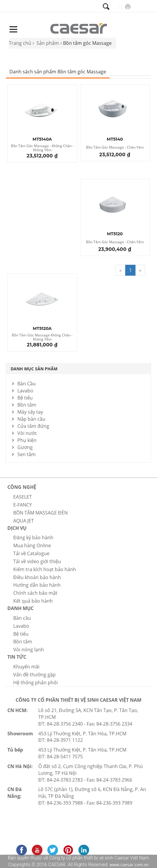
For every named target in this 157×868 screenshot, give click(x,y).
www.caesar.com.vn (129, 865)
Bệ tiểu (25, 398)
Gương (25, 447)
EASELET (23, 497)
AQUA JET (24, 521)
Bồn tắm (27, 405)
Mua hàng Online (32, 545)
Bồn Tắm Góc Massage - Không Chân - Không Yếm (42, 148)
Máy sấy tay (30, 412)
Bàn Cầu (27, 384)
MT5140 (115, 139)
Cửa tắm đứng (33, 426)
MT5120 (115, 234)
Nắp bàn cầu (31, 419)
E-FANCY (23, 505)
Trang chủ (20, 43)
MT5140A (42, 139)
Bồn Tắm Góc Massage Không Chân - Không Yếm (42, 337)
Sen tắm (27, 454)
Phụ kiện (27, 440)
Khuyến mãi (26, 667)
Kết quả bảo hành (33, 601)
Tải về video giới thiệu (37, 561)
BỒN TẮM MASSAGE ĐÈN (41, 513)
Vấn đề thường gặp (34, 675)
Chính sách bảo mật (35, 593)
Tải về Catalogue (31, 553)
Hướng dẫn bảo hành (37, 585)
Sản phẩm (48, 43)
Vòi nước (27, 433)
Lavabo (25, 391)
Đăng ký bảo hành (33, 537)
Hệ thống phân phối (35, 683)
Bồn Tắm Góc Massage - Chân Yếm (115, 242)
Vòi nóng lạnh (29, 650)
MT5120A (42, 329)
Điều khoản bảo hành (37, 577)
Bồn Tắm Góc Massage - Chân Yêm (115, 148)
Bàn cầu (22, 618)
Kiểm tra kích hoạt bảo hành (45, 569)
